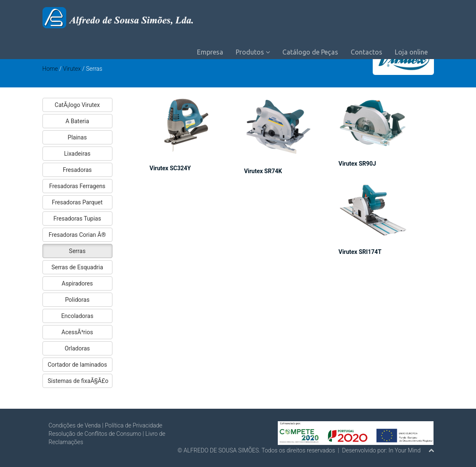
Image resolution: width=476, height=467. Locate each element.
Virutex (72, 69)
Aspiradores (77, 283)
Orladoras (77, 348)
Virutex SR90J (357, 164)
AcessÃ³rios (77, 332)
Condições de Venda (75, 425)
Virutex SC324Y (170, 168)
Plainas (77, 137)
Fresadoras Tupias (77, 219)
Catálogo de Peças (310, 52)
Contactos (366, 52)
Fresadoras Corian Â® (77, 235)
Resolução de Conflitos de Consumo (95, 434)
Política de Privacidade (134, 425)
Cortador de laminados (77, 365)
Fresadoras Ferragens (77, 186)
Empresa (210, 52)
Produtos (253, 52)
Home (50, 69)
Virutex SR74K (263, 171)
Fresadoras (77, 170)
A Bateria (77, 121)
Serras (77, 251)
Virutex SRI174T (360, 252)
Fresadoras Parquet (77, 202)
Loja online (411, 52)
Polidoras (77, 300)
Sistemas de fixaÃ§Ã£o (78, 381)
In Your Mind (405, 450)
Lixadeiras (77, 154)
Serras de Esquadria (77, 267)
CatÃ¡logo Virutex (77, 105)
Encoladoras (77, 316)
